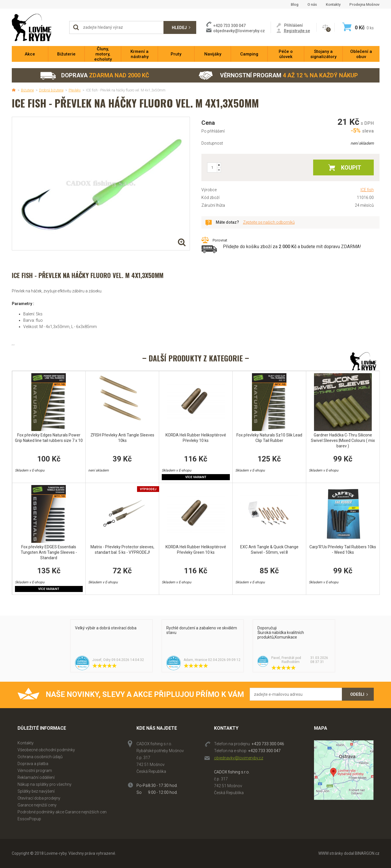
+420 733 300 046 (268, 744)
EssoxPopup (29, 819)
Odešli (357, 694)
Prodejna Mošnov (364, 4)
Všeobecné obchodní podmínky (46, 750)
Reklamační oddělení (36, 777)
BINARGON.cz (367, 853)
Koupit (351, 168)
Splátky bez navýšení (36, 791)
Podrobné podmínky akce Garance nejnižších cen (62, 812)
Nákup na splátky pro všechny (45, 784)
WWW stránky (331, 853)
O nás (312, 4)
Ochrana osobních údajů (40, 757)
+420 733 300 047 (264, 751)
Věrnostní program (278, 75)
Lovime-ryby (38, 27)
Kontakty (333, 4)
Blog (295, 4)
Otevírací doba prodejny (39, 798)
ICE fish (367, 190)
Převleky (75, 90)
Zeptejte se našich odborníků (269, 222)
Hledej (179, 28)
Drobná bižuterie (51, 90)
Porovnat (220, 240)
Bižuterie (27, 90)
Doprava (94, 75)
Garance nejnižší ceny (37, 805)
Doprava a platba (33, 764)
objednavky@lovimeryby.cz (239, 31)
